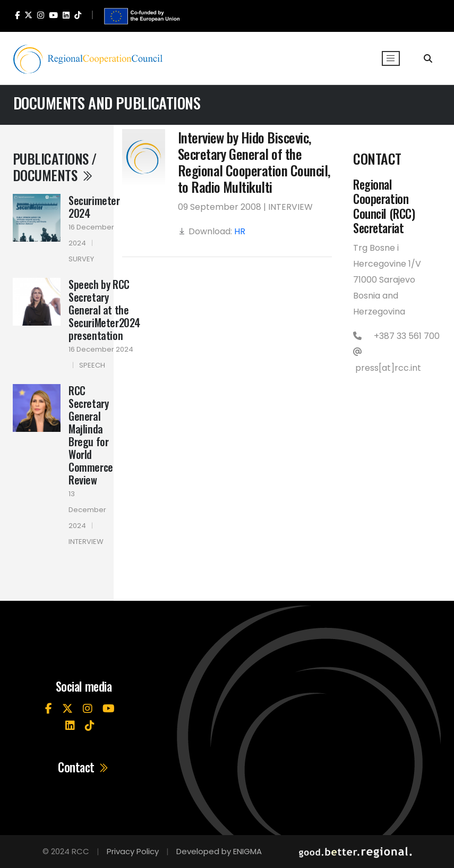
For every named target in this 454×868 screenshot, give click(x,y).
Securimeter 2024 (94, 207)
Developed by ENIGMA (219, 851)
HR (240, 231)
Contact (84, 768)
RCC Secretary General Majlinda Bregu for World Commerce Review (91, 435)
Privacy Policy (133, 851)
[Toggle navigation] (391, 58)
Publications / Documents (55, 167)
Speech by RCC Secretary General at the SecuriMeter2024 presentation (104, 310)
